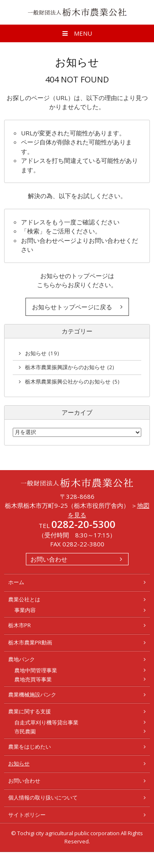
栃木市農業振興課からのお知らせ (70, 367)
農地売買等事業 (33, 679)
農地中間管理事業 (36, 670)
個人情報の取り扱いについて (43, 797)
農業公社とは (24, 599)
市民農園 (25, 731)
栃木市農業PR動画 (30, 642)
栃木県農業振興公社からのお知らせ (72, 381)
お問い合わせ (49, 559)
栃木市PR (20, 625)
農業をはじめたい (30, 747)
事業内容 (25, 610)
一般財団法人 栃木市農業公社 (77, 12)
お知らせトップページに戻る (72, 307)
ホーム (16, 582)
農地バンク (22, 659)
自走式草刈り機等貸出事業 (46, 722)
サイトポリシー (27, 815)
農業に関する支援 (30, 711)
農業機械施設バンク (32, 694)
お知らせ (42, 353)
